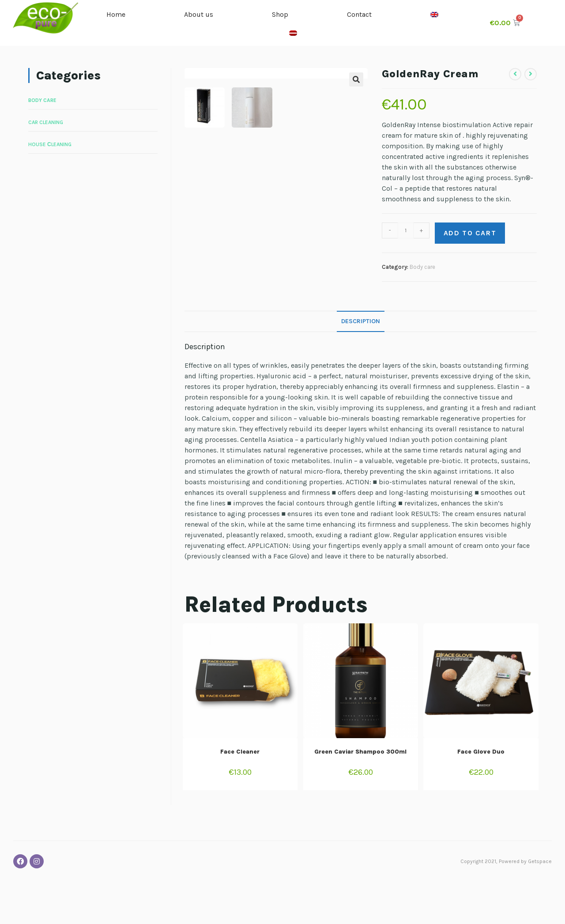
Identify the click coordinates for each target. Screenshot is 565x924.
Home (117, 14)
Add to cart (470, 233)
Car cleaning (46, 122)
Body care (422, 267)
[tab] (361, 365)
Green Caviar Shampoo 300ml (360, 795)
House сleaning (50, 144)
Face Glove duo (481, 795)
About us (200, 14)
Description (361, 364)
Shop (281, 14)
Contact (361, 14)
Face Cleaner (240, 795)
